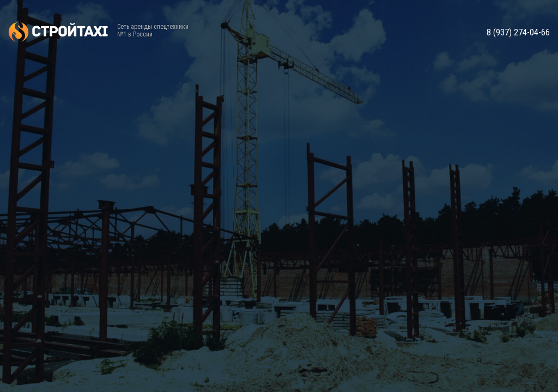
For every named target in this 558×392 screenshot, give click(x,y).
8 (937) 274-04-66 (518, 33)
